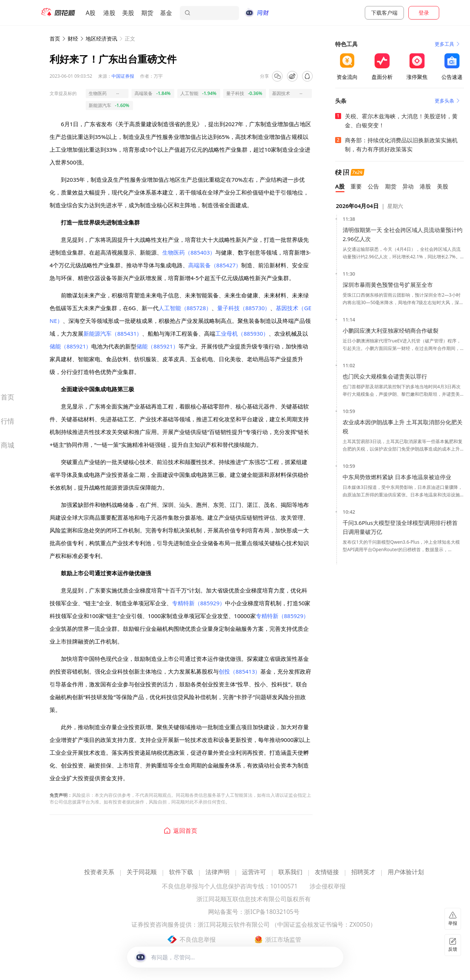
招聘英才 (363, 872)
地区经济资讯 (101, 38)
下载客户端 (384, 13)
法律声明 (218, 872)
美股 (128, 13)
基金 (166, 13)
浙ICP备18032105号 (272, 912)
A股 (91, 13)
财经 (73, 38)
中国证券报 (123, 76)
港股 (109, 13)
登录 (424, 13)
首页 (55, 38)
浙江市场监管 (283, 939)
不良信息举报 (198, 939)
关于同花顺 (142, 872)
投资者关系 (99, 872)
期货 (147, 13)
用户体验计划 (406, 872)
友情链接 (327, 872)
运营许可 (254, 872)
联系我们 (290, 872)
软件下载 (181, 872)
